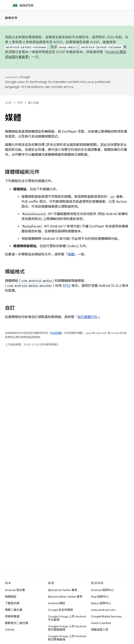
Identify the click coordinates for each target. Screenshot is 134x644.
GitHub (10, 630)
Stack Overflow (101, 623)
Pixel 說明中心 (100, 597)
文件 (20, 103)
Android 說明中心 (102, 590)
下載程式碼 (12, 603)
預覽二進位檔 (14, 610)
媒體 (71, 254)
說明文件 (11, 18)
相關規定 (11, 597)
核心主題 (33, 103)
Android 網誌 (57, 603)
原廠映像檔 (12, 616)
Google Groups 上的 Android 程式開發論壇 (67, 628)
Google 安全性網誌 (61, 610)
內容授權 (56, 333)
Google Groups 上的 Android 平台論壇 (67, 618)
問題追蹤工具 (100, 630)
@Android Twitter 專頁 (63, 590)
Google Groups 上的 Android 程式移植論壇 (67, 638)
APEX (67, 286)
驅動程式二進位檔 (16, 623)
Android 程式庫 (15, 590)
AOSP (8, 103)
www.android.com (103, 610)
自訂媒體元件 (87, 317)
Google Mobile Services (106, 616)
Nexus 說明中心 (101, 603)
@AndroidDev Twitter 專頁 (65, 597)
